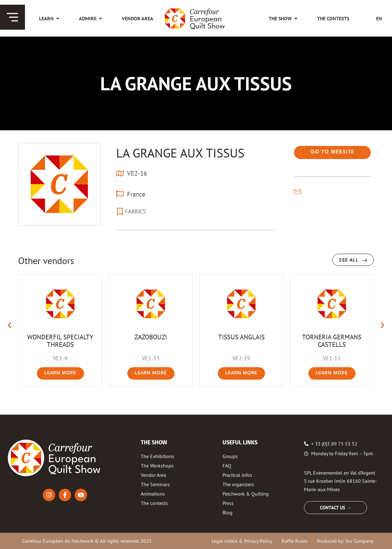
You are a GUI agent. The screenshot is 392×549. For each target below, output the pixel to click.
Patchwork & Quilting (246, 494)
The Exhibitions (157, 456)
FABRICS (136, 211)
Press (228, 503)
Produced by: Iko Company (345, 541)
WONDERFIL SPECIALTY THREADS (60, 341)
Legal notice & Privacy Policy (242, 541)
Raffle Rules (294, 541)
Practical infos (237, 475)
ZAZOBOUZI (151, 337)
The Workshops (157, 466)
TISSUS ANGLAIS (241, 337)
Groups (230, 456)
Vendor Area (153, 475)
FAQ (227, 466)
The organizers (238, 484)
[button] (10, 325)
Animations (153, 494)
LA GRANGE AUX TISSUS (180, 153)
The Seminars (155, 484)
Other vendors (46, 260)
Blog (228, 512)
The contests (154, 503)
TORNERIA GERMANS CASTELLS (332, 341)
